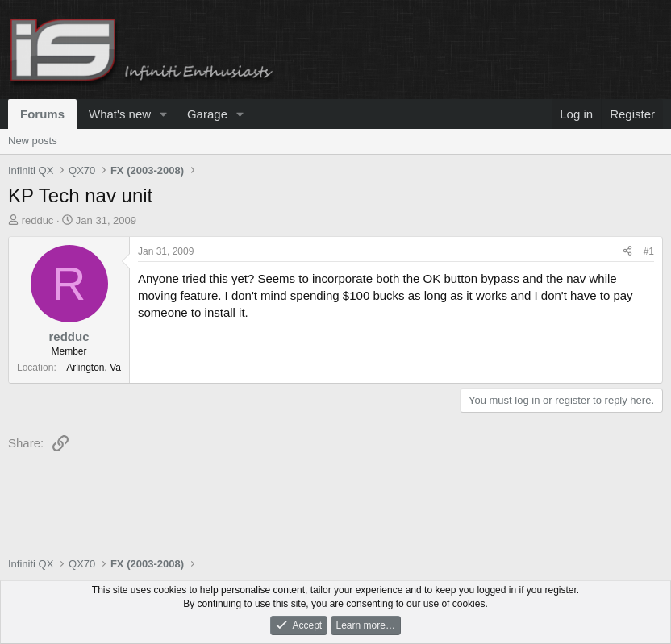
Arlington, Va (94, 368)
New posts (33, 141)
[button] (164, 114)
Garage (207, 114)
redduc (38, 220)
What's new (120, 114)
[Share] (627, 252)
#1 (649, 251)
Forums (42, 114)
